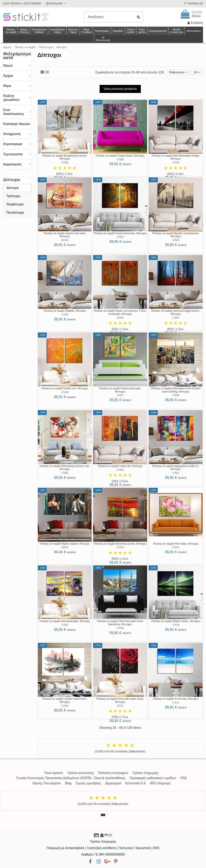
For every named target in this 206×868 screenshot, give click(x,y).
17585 (120, 470)
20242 (65, 240)
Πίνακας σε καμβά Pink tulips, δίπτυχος (176, 544)
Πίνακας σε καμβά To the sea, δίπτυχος (176, 699)
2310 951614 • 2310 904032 (22, 3)
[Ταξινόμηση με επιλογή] (178, 72)
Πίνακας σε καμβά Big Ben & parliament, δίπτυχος (176, 235)
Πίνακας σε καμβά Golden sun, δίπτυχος (65, 388)
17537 (120, 706)
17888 (176, 395)
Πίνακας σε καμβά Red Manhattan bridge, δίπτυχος (176, 157)
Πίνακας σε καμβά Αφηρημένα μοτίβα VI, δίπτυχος (176, 468)
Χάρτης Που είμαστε (46, 783)
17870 (120, 547)
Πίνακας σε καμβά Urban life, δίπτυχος (120, 466)
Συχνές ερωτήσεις (88, 783)
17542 (176, 162)
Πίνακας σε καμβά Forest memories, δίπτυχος (120, 233)
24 (197, 72)
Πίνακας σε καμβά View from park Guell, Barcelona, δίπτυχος (120, 623)
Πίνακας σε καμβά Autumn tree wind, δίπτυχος (65, 235)
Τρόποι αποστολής (81, 773)
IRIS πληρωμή (160, 783)
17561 (176, 473)
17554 (176, 318)
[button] (142, 31)
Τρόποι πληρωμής (146, 773)
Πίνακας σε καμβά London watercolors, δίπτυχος (65, 700)
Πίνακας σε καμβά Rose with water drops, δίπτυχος (120, 700)
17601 (176, 547)
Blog (68, 783)
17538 (65, 162)
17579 (176, 625)
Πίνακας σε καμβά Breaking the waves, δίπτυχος (65, 157)
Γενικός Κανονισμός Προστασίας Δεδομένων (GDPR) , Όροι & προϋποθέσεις (71, 778)
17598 (120, 628)
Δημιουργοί (113, 783)
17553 (120, 237)
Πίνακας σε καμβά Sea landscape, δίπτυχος (65, 621)
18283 (120, 318)
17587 (65, 625)
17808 (120, 159)
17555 (65, 706)
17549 (65, 392)
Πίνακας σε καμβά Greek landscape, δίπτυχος (120, 390)
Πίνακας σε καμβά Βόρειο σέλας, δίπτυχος (176, 621)
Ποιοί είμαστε (54, 773)
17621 (120, 395)
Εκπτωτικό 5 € (135, 783)
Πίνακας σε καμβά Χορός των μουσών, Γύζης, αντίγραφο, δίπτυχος (120, 312)
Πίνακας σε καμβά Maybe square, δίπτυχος (65, 544)
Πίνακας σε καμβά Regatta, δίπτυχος (65, 311)
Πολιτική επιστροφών (113, 773)
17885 (65, 473)
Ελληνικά (57, 3)
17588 (65, 315)
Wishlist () (193, 3)
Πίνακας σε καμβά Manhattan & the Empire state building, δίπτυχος (176, 390)
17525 (176, 240)
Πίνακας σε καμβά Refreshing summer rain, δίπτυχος (65, 468)
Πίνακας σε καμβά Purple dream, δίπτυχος (120, 156)
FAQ (183, 778)
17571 (176, 703)
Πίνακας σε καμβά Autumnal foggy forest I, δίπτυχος (176, 312)
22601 (65, 547)
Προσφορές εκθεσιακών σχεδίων (153, 778)
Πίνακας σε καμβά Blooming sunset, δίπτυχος (120, 544)
